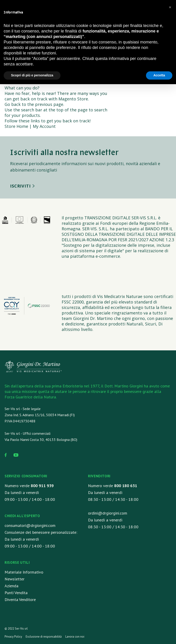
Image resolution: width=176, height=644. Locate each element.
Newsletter (15, 579)
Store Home (16, 126)
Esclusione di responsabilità (44, 637)
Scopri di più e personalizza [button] (32, 75)
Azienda (11, 586)
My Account (44, 126)
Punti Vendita (16, 593)
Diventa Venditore (20, 600)
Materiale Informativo (24, 572)
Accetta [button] (159, 75)
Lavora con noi (75, 637)
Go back (13, 104)
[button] (170, 7)
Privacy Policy (13, 637)
